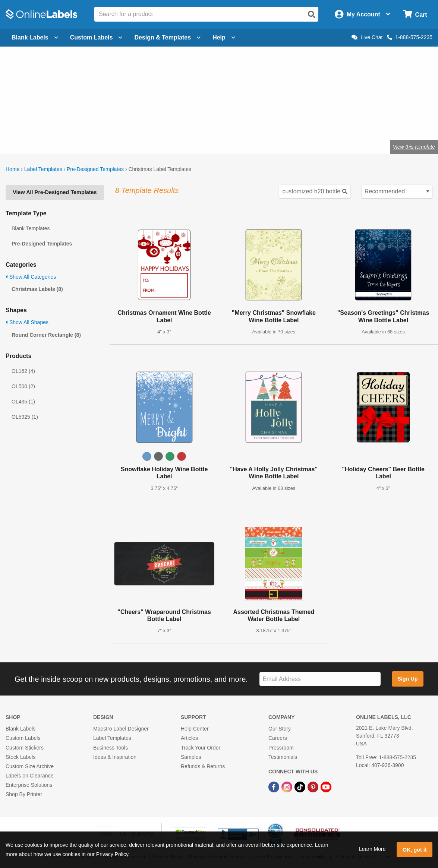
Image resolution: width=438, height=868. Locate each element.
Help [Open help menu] (224, 37)
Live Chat (367, 37)
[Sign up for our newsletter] (320, 679)
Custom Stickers (25, 748)
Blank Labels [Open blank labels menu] (35, 37)
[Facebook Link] (275, 786)
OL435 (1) (23, 402)
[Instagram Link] (288, 786)
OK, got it (415, 850)
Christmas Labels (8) (37, 289)
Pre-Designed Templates (95, 169)
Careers (278, 738)
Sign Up (407, 679)
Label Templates (43, 169)
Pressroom (281, 748)
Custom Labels (23, 738)
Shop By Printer (24, 794)
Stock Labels (21, 757)
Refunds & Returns (203, 766)
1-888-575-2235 (410, 37)
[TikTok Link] (301, 786)
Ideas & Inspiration (115, 757)
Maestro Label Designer (121, 729)
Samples (191, 757)
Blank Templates (31, 228)
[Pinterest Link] (314, 786)
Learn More (372, 849)
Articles (189, 738)
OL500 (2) (23, 386)
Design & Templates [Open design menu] (167, 37)
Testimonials (283, 757)
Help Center (195, 729)
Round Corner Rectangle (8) (46, 335)
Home (12, 169)
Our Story (280, 729)
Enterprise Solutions (29, 785)
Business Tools (111, 748)
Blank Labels (21, 729)
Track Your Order (201, 748)
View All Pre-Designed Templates (55, 192)
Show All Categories (31, 277)
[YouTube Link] (326, 786)
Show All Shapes (27, 322)
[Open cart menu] (415, 14)
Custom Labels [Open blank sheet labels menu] (96, 37)
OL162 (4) (23, 371)
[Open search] (312, 15)
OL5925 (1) (25, 417)
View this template (414, 147)
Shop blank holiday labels (46, 122)
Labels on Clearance (29, 776)
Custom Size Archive (30, 766)
